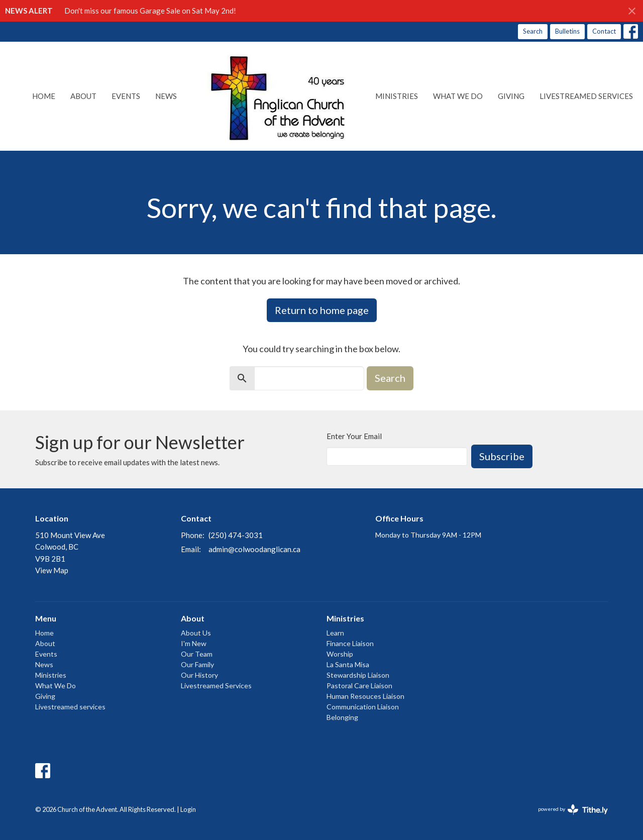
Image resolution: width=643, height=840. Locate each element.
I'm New (194, 643)
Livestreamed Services (216, 686)
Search (533, 31)
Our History (199, 675)
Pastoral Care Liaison (359, 686)
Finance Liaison (350, 643)
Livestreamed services (586, 96)
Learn (335, 633)
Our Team (197, 654)
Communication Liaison (363, 707)
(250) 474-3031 (236, 535)
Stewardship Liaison (358, 675)
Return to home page (322, 310)
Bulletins (567, 31)
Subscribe (502, 456)
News (166, 96)
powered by (573, 810)
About (83, 96)
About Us (196, 633)
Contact (604, 31)
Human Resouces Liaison (365, 696)
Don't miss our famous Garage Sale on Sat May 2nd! (150, 11)
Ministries (397, 96)
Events (126, 96)
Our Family (197, 664)
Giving (511, 96)
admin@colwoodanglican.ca (254, 549)
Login (188, 809)
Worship (340, 654)
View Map (52, 570)
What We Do (458, 96)
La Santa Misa (348, 664)
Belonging (342, 717)
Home (44, 96)
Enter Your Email (354, 436)
